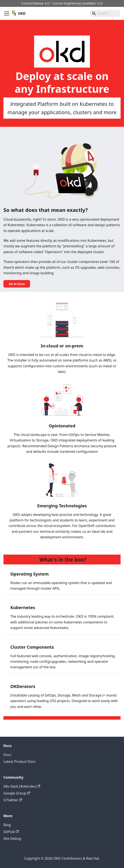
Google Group (17, 793)
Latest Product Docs (19, 762)
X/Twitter (13, 800)
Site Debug (12, 838)
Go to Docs (17, 284)
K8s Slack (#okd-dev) (22, 786)
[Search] (105, 13)
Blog (7, 825)
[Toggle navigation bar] (7, 13)
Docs (7, 755)
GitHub (11, 832)
